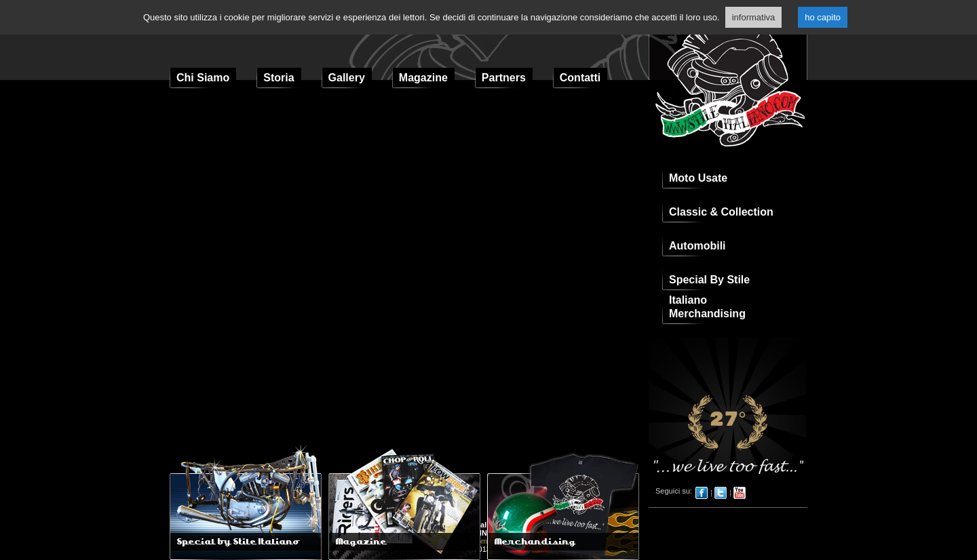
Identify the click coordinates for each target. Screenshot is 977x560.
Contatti (580, 78)
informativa (754, 17)
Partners (504, 78)
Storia (279, 78)
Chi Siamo (203, 78)
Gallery (347, 78)
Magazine (423, 78)
